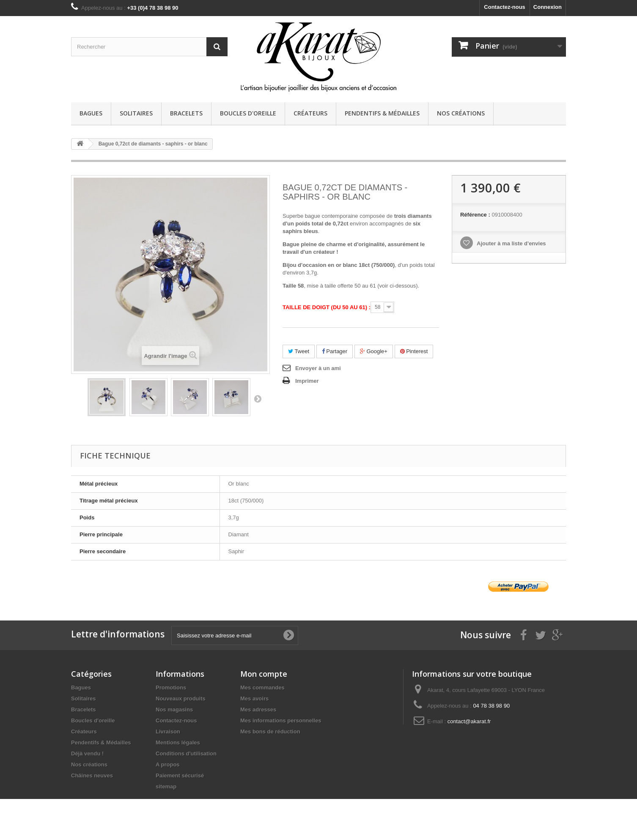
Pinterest (414, 351)
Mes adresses (258, 710)
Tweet (299, 351)
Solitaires (136, 113)
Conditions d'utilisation (186, 754)
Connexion (548, 7)
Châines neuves (92, 775)
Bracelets (186, 113)
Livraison (168, 732)
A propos (168, 765)
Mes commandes (262, 688)
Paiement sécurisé (180, 775)
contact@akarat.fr (469, 721)
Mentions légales (178, 743)
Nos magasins (174, 710)
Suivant (258, 398)
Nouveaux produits (181, 699)
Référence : (475, 215)
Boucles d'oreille (248, 113)
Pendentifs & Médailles (382, 113)
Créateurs (310, 113)
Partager (335, 351)
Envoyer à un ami (318, 368)
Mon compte (264, 674)
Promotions (171, 688)
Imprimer (307, 381)
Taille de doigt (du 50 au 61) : (327, 307)
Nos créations (461, 113)
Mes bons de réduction (270, 732)
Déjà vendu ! (87, 754)
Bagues (91, 113)
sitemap (166, 786)
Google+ (374, 351)
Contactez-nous (505, 7)
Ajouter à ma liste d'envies (511, 243)
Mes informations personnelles (281, 721)
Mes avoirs (254, 699)
